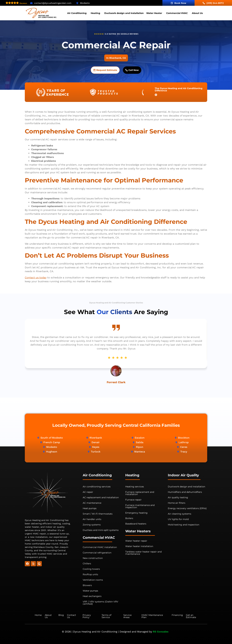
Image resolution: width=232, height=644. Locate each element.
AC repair (88, 492)
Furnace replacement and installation (140, 493)
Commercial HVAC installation (100, 547)
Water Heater (154, 13)
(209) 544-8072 (213, 3)
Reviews (23, 3)
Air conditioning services (97, 487)
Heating (95, 13)
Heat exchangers (92, 596)
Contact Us (72, 616)
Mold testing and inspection (184, 525)
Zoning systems (92, 525)
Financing (177, 615)
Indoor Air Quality (183, 475)
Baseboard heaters (136, 524)
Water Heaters (138, 531)
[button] (78, 13)
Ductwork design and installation (124, 13)
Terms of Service (106, 616)
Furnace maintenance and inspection (140, 506)
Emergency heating (136, 513)
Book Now (178, 3)
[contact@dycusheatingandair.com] (31, 3)
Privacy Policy (87, 616)
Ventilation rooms (93, 580)
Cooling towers (91, 569)
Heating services (135, 487)
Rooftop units (90, 574)
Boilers (129, 518)
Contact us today (36, 278)
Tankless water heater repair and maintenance (143, 553)
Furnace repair (133, 500)
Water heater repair (136, 541)
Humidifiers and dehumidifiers (185, 492)
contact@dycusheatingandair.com (53, 3)
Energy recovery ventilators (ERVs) (187, 508)
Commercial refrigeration (97, 553)
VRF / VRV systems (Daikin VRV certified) (100, 603)
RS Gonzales (161, 632)
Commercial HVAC (177, 13)
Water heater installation (139, 546)
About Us (197, 13)
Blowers (87, 585)
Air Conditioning (77, 13)
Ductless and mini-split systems (101, 530)
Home (38, 615)
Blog (61, 615)
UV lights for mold (178, 519)
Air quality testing (178, 497)
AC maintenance (92, 503)
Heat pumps (90, 508)
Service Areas (127, 616)
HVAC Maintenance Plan (152, 616)
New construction (93, 558)
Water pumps (90, 591)
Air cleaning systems (180, 514)
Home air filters (177, 503)
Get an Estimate (191, 616)
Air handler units (92, 519)
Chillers (87, 564)
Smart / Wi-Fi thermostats (98, 514)
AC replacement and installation (101, 497)
